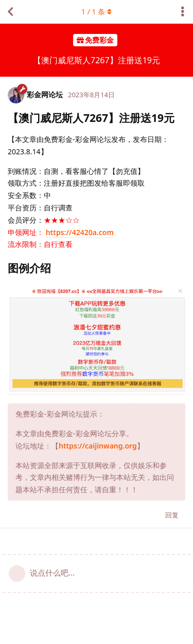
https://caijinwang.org (98, 446)
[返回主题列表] (10, 12)
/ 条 (97, 12)
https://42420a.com (80, 232)
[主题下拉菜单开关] (183, 12)
